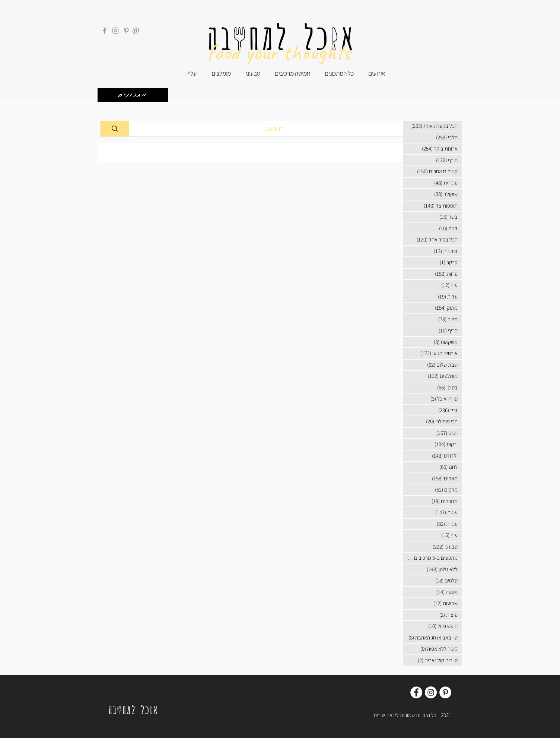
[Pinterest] (126, 31)
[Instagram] (115, 31)
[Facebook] (105, 31)
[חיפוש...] (273, 129)
